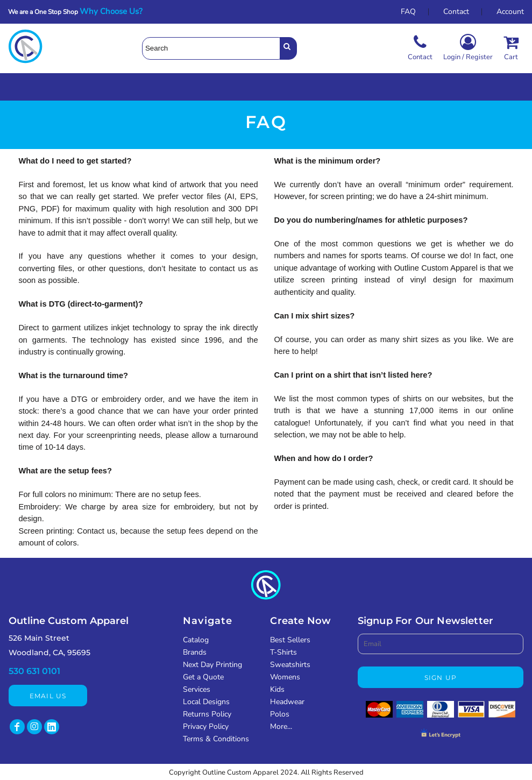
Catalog (196, 640)
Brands (195, 652)
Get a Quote (203, 677)
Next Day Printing (212, 665)
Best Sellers (290, 640)
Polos (280, 714)
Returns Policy (207, 714)
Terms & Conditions (216, 739)
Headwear (287, 702)
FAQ (408, 12)
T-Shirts (283, 652)
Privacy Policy (206, 726)
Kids (277, 689)
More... (281, 726)
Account (510, 12)
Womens (285, 677)
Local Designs (206, 702)
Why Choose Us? (114, 11)
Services (197, 689)
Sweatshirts (290, 665)
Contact (456, 12)
